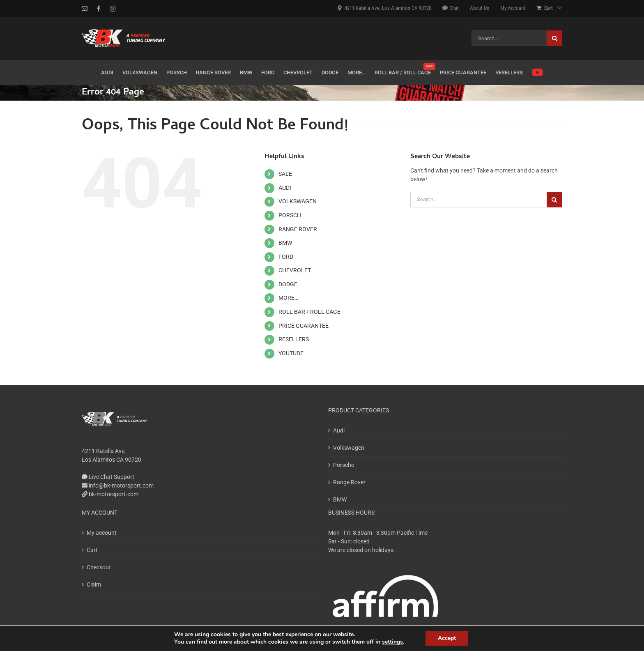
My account (102, 533)
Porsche (344, 465)
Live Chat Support (108, 477)
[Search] (554, 38)
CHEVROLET (295, 270)
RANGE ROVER (298, 229)
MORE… (288, 298)
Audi (339, 430)
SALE (285, 174)
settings (392, 642)
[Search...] (509, 38)
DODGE (288, 284)
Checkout (99, 567)
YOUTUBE (291, 353)
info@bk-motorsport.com (118, 485)
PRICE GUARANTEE (304, 326)
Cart (92, 550)
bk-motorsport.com (110, 494)
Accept (447, 638)
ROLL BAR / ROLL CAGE (309, 312)
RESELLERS (294, 339)
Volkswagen (349, 448)
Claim (94, 584)
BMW (285, 243)
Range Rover (349, 482)
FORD (286, 257)
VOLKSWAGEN (298, 201)
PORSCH (290, 215)
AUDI (285, 188)
